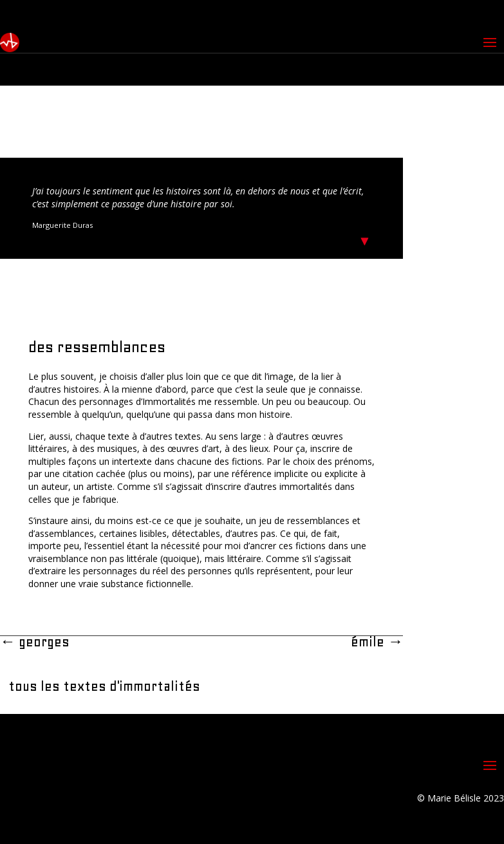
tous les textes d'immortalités (104, 686)
